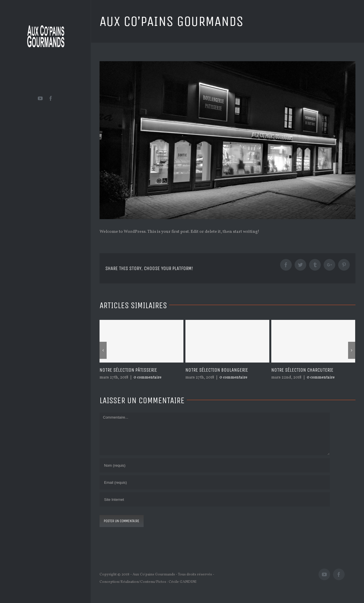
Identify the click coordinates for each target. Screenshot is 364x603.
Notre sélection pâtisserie (128, 370)
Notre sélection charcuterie (302, 370)
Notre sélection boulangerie (217, 370)
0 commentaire (148, 377)
